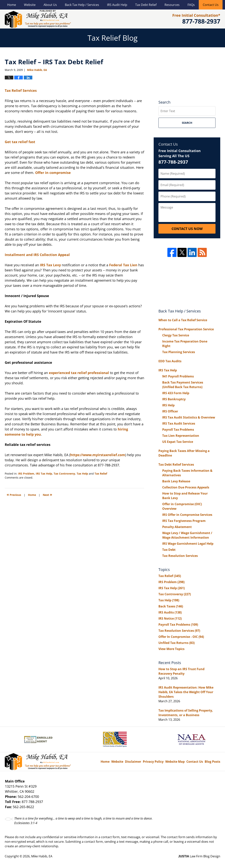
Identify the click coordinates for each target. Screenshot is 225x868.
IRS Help (168, 405)
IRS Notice (170, 618)
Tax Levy (54, 265)
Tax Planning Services (179, 352)
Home (12, 5)
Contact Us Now (187, 229)
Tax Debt (169, 550)
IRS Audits (170, 612)
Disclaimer (133, 762)
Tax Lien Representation (181, 436)
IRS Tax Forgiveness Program (184, 521)
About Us (50, 5)
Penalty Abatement (177, 527)
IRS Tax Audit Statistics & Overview (189, 417)
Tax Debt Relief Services (176, 465)
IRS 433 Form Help (176, 393)
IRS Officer (170, 411)
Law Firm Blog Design (199, 856)
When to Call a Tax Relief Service (183, 320)
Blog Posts (212, 762)
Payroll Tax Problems (178, 430)
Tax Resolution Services (180, 556)
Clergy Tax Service (176, 335)
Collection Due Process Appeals (186, 487)
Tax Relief (101, 474)
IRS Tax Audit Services (179, 423)
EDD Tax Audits (170, 361)
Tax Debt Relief (146, 5)
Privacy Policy (153, 762)
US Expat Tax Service (178, 442)
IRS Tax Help (44, 474)
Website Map (175, 762)
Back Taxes (171, 606)
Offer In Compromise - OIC (181, 637)
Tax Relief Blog (38, 19)
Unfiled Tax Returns (177, 643)
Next (47, 494)
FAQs (191, 5)
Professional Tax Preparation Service (186, 329)
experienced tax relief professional (79, 373)
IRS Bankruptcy (174, 399)
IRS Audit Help (117, 5)
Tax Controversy (64, 474)
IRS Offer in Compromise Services (187, 515)
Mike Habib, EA (42, 856)
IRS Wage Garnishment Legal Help (188, 544)
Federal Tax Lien (124, 265)
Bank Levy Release (176, 481)
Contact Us (211, 5)
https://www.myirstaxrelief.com (98, 455)
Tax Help (82, 474)
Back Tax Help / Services (82, 5)
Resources (172, 5)
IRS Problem (26, 474)
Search (187, 123)
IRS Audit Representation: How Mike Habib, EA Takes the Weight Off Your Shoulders (186, 692)
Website (30, 5)
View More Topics (171, 649)
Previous (14, 494)
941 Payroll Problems (178, 376)
